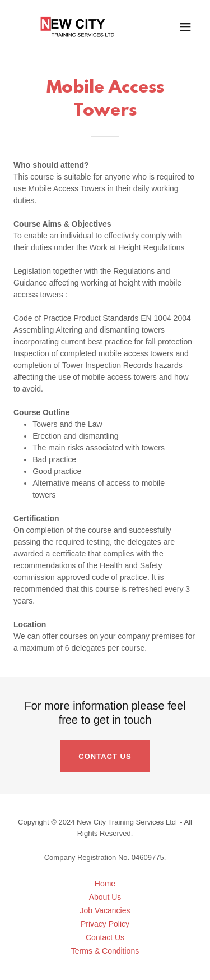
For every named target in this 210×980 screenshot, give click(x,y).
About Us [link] (105, 897)
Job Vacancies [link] (105, 910)
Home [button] (105, 884)
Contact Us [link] (105, 937)
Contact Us (105, 756)
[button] (185, 27)
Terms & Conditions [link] (105, 951)
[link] (78, 27)
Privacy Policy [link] (105, 924)
